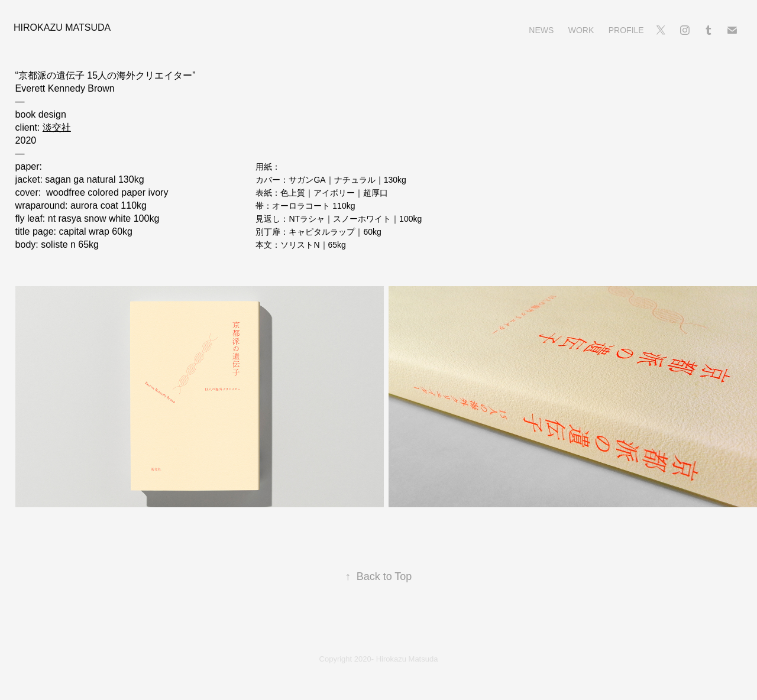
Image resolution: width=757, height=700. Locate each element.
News (541, 30)
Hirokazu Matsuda (62, 27)
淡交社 (57, 127)
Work (581, 30)
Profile (626, 30)
